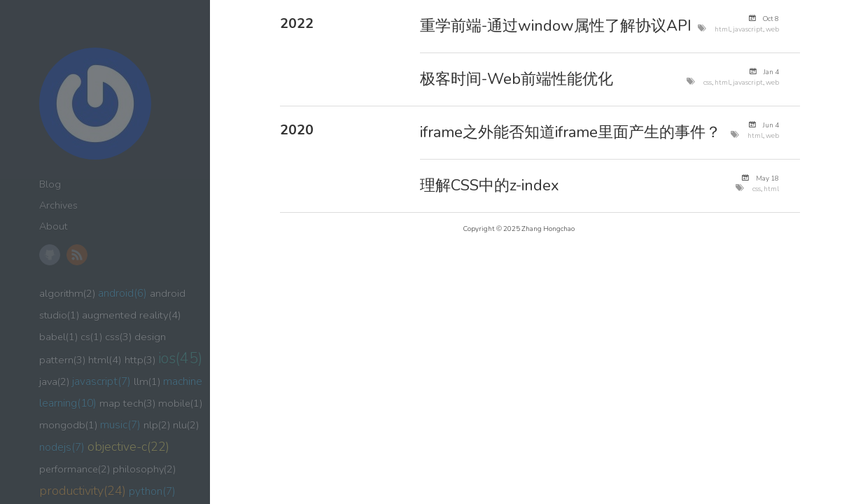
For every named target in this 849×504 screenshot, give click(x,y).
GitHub (50, 255)
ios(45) (180, 358)
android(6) (122, 293)
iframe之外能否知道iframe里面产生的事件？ (570, 132)
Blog (50, 184)
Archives (58, 205)
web (772, 29)
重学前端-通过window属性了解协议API (556, 26)
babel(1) (58, 337)
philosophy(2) (144, 469)
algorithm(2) (67, 293)
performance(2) (75, 469)
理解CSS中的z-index (490, 185)
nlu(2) (186, 425)
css (708, 82)
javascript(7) (101, 381)
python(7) (152, 491)
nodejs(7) (62, 447)
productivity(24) (83, 491)
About (53, 226)
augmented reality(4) (132, 315)
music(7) (120, 425)
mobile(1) (180, 403)
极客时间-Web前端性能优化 (517, 79)
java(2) (54, 381)
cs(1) (91, 337)
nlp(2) (157, 425)
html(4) (105, 360)
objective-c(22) (128, 447)
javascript (748, 29)
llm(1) (147, 381)
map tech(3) (127, 403)
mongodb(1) (68, 425)
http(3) (140, 360)
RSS (77, 255)
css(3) (118, 337)
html (722, 29)
